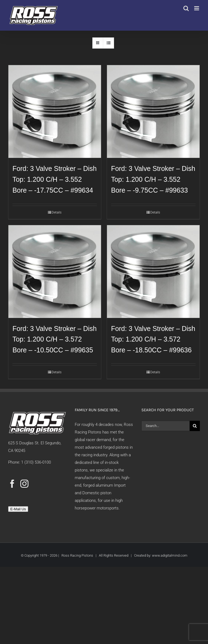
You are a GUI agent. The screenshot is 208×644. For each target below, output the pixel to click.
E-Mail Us (18, 509)
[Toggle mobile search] (186, 8)
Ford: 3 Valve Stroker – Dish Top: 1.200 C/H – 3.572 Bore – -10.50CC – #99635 (55, 339)
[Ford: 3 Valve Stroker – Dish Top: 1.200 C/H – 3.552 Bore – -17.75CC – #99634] (55, 111)
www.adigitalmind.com (170, 555)
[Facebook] (12, 484)
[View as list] (108, 43)
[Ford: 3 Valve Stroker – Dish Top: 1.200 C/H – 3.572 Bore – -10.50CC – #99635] (55, 272)
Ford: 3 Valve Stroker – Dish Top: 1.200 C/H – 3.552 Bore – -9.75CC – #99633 (153, 179)
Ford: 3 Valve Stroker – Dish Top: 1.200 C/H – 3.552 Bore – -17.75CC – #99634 (55, 179)
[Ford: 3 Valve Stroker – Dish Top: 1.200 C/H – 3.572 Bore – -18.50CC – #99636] (153, 272)
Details (57, 212)
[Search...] (165, 426)
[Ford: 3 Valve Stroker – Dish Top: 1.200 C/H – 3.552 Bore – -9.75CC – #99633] (153, 111)
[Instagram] (24, 484)
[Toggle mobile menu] (197, 8)
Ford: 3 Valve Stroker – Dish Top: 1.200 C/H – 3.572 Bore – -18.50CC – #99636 (153, 339)
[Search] (195, 426)
